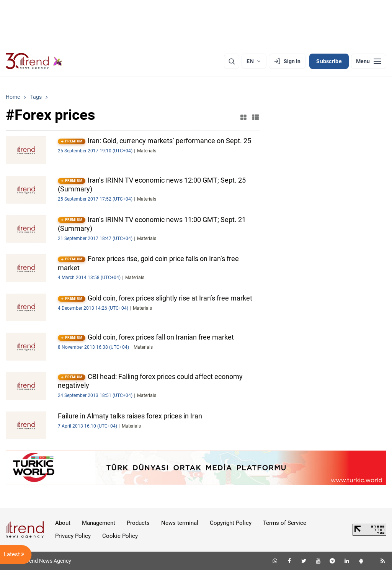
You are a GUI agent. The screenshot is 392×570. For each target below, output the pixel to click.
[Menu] (369, 61)
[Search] (232, 61)
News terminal (180, 523)
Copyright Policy (231, 523)
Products (138, 523)
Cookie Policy (120, 536)
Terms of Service (285, 523)
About (63, 523)
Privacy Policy (73, 536)
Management (99, 523)
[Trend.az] (34, 61)
